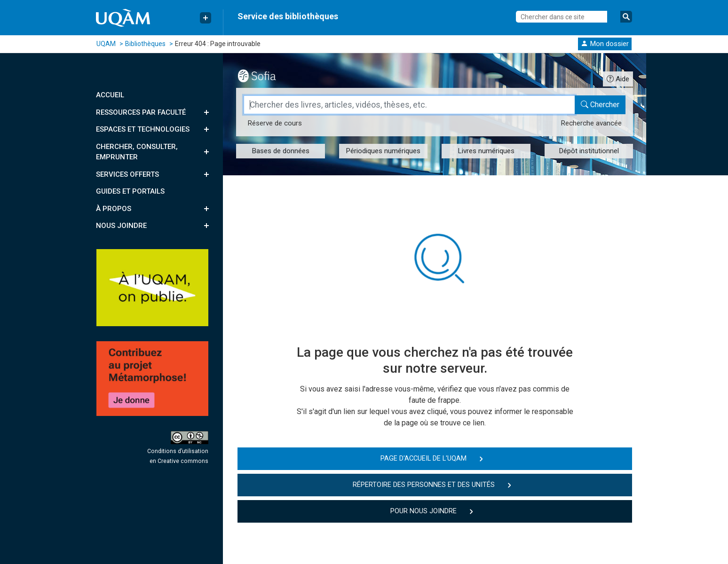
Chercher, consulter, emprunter (137, 152)
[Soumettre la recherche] (626, 17)
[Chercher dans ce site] (562, 17)
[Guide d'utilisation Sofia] (618, 79)
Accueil (110, 95)
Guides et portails (130, 191)
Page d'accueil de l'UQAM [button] (423, 458)
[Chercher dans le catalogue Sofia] (600, 105)
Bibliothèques (145, 44)
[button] (605, 43)
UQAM (106, 44)
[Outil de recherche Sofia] (265, 75)
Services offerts (127, 174)
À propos (114, 209)
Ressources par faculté (141, 112)
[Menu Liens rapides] (206, 18)
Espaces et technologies (143, 129)
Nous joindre (121, 226)
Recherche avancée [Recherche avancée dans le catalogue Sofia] (591, 123)
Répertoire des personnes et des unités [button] (424, 485)
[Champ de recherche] (409, 105)
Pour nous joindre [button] (423, 511)
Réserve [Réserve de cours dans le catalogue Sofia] (275, 123)
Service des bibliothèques (288, 16)
